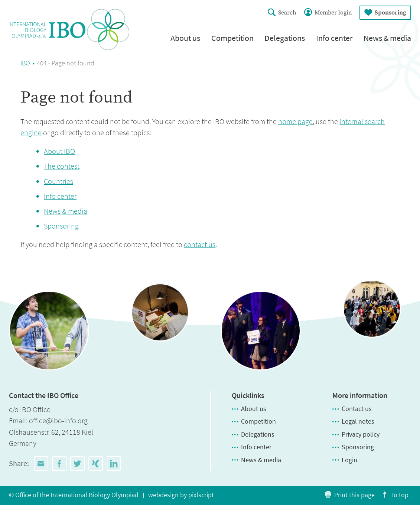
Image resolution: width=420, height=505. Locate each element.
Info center (60, 196)
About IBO (59, 151)
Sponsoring (61, 226)
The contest (62, 166)
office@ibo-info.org (58, 421)
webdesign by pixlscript (181, 495)
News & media (66, 211)
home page (295, 122)
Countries (58, 181)
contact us (200, 245)
